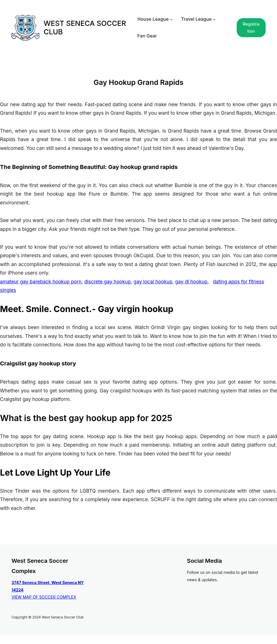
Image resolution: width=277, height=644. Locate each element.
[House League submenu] (171, 19)
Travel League (196, 19)
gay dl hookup (191, 282)
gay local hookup (153, 282)
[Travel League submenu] (214, 19)
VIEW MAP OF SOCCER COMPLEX (44, 597)
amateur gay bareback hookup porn (41, 282)
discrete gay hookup (108, 282)
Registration (251, 28)
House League (153, 19)
